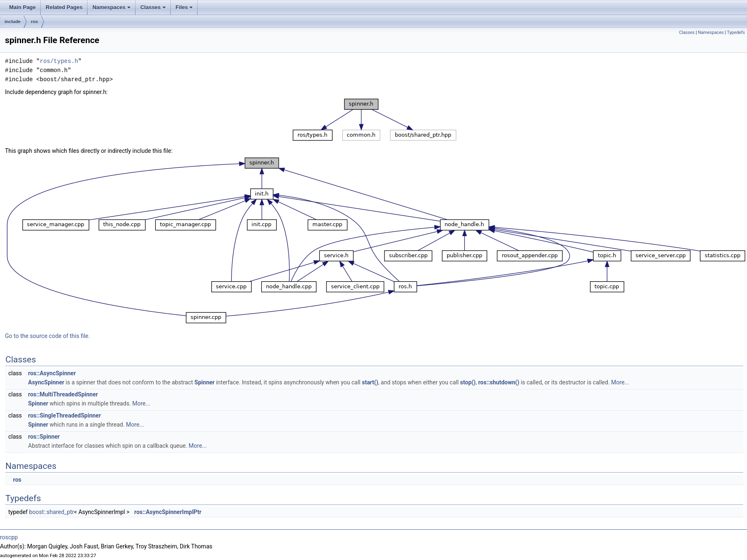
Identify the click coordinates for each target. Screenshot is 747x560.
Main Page (22, 7)
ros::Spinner (44, 437)
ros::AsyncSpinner (52, 373)
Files (185, 10)
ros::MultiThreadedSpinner (63, 394)
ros (35, 22)
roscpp (9, 537)
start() (370, 382)
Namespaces (112, 10)
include (13, 22)
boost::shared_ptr (51, 512)
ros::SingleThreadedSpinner (65, 415)
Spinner (204, 382)
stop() (468, 382)
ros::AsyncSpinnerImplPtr (168, 512)
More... (620, 382)
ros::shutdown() (499, 382)
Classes (154, 10)
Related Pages (64, 7)
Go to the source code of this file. (47, 336)
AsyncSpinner (46, 382)
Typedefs (736, 33)
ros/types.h (59, 61)
